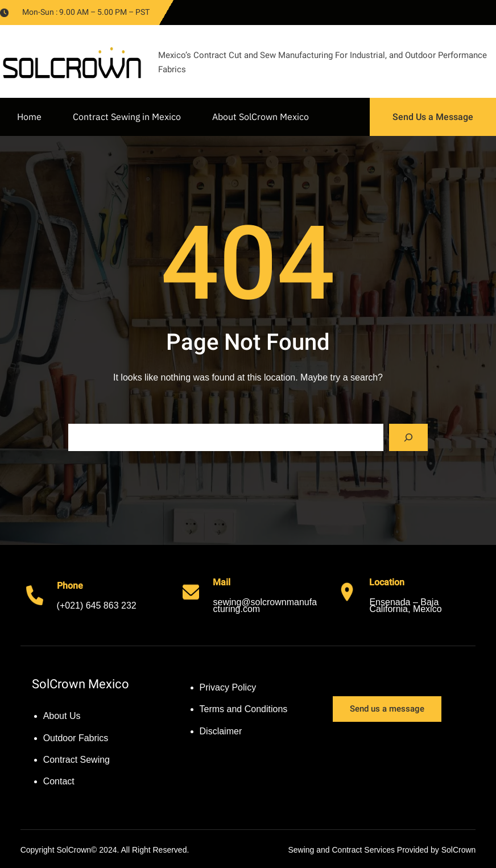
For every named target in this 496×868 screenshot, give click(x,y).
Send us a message (387, 709)
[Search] (408, 437)
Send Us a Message (433, 117)
